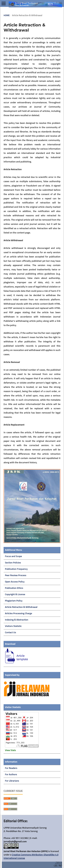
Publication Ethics (14, 588)
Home (7, 16)
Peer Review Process (16, 575)
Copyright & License (15, 594)
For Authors (11, 775)
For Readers (11, 768)
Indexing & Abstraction (17, 620)
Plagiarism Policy (14, 601)
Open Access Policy (15, 582)
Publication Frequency (16, 569)
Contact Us (10, 633)
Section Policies (13, 563)
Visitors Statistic (13, 626)
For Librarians (12, 781)
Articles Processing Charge (19, 613)
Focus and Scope (13, 556)
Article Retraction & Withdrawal (21, 607)
